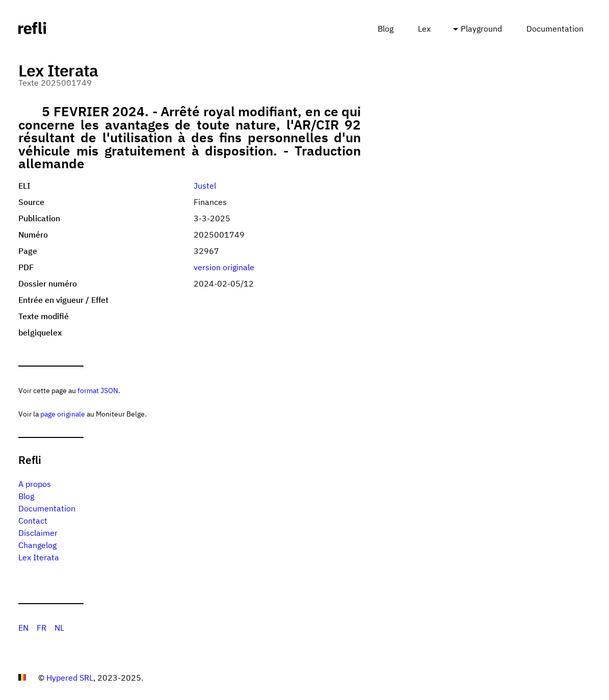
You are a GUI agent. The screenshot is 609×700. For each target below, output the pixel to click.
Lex (424, 29)
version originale (224, 267)
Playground (481, 29)
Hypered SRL (70, 678)
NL (59, 628)
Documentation (555, 29)
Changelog (37, 545)
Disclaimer (38, 533)
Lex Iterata (39, 557)
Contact (33, 521)
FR (42, 628)
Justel (205, 186)
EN (23, 628)
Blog (386, 29)
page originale (63, 414)
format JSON (98, 390)
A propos (35, 484)
